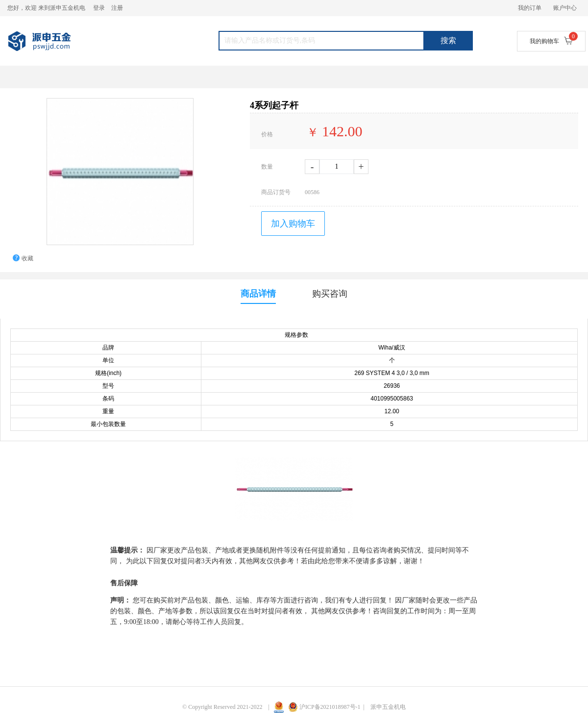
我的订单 (530, 8)
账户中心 (565, 8)
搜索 (448, 40)
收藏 (27, 258)
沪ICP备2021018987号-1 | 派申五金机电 (347, 707)
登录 (99, 8)
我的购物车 (551, 41)
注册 (117, 8)
